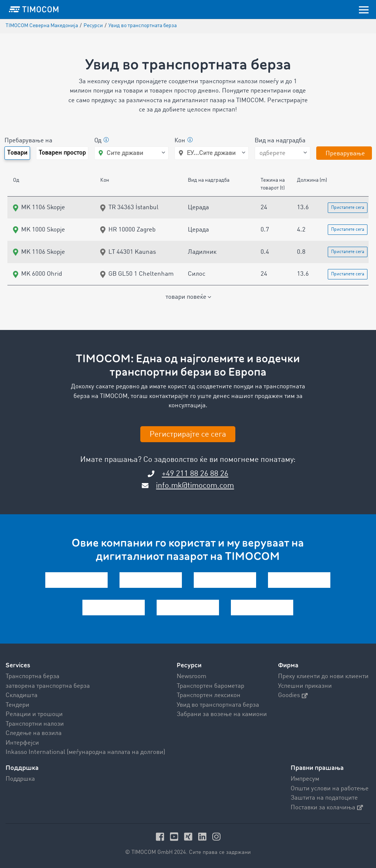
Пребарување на (28, 141)
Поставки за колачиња (327, 808)
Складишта (22, 695)
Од (102, 141)
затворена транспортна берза (48, 686)
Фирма (288, 665)
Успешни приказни (305, 686)
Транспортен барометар (210, 686)
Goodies (293, 695)
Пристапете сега (348, 208)
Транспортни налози (35, 724)
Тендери (17, 705)
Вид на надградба (280, 141)
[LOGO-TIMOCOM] (34, 9)
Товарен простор (62, 153)
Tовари (17, 153)
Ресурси (189, 665)
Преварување (345, 154)
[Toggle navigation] (364, 9)
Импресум (305, 779)
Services (18, 665)
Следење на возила (34, 733)
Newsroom (192, 676)
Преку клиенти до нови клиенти (323, 676)
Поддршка (20, 779)
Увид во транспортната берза (218, 705)
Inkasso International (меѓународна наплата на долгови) (85, 752)
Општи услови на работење (330, 789)
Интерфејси (22, 743)
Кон (184, 141)
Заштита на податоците (324, 798)
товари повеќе (188, 297)
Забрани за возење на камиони (222, 714)
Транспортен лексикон (209, 695)
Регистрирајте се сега (188, 435)
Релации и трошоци (34, 714)
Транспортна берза (32, 676)
